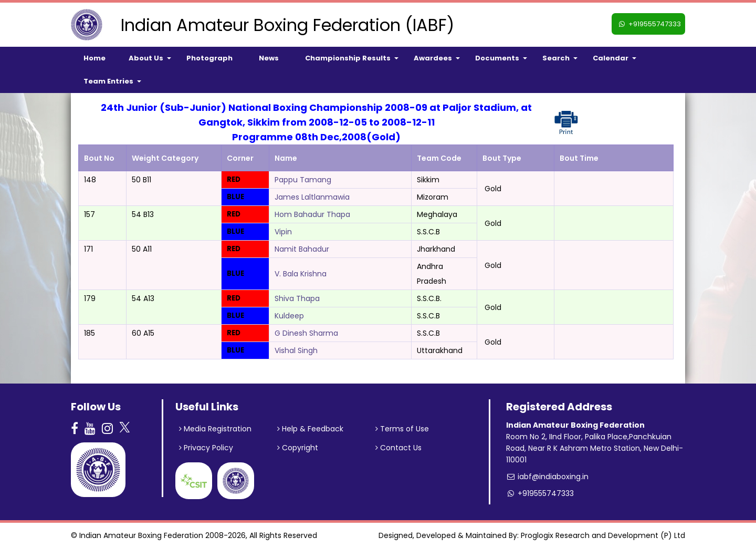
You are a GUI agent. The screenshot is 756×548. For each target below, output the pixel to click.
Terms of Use (402, 429)
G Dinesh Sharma (306, 333)
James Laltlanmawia (312, 197)
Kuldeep (289, 316)
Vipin (283, 232)
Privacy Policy (206, 448)
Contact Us (398, 448)
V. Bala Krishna (301, 274)
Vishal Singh (296, 350)
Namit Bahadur (302, 249)
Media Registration (215, 429)
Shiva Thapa (297, 298)
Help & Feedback (310, 429)
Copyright (298, 448)
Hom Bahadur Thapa (312, 214)
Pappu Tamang (303, 180)
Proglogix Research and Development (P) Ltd (603, 535)
